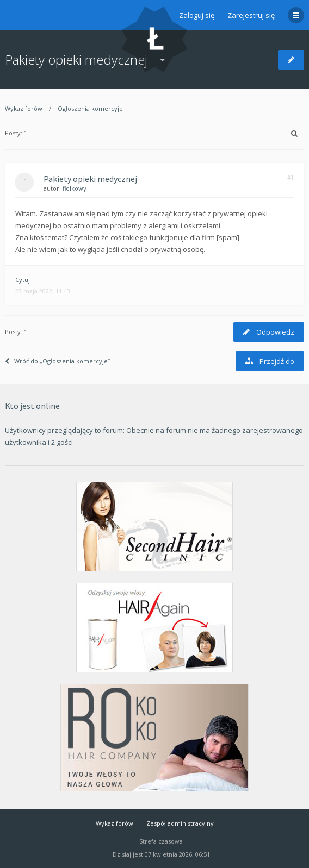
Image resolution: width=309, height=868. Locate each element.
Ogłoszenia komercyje (90, 108)
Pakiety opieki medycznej (76, 59)
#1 (291, 178)
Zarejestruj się (251, 15)
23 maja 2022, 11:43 (43, 291)
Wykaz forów (24, 108)
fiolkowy (75, 188)
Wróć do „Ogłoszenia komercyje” (57, 361)
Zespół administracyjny (180, 823)
